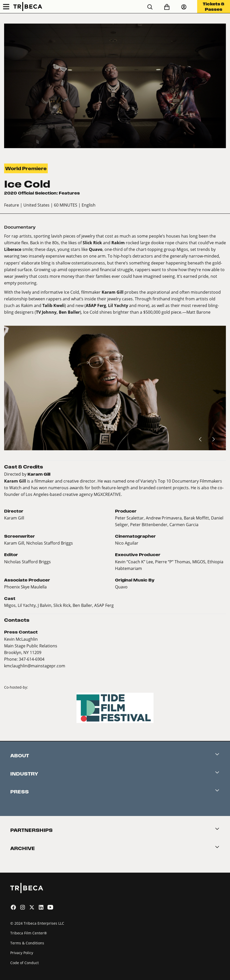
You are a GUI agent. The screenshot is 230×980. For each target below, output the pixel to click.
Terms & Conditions (27, 943)
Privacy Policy (22, 953)
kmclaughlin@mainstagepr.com (35, 666)
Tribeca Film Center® (29, 933)
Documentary (20, 227)
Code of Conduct (25, 963)
